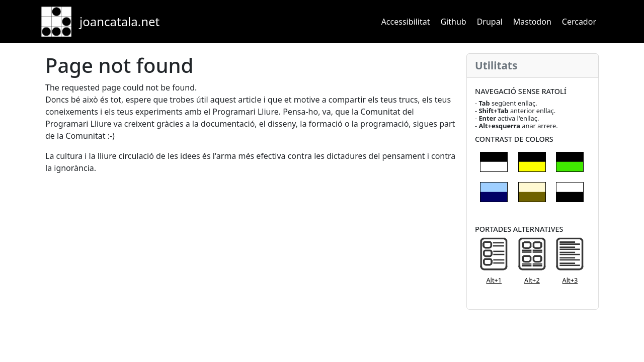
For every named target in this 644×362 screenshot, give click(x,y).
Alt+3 (570, 280)
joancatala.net (119, 21)
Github (453, 22)
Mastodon (532, 22)
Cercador (579, 22)
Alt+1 (494, 280)
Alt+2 (532, 280)
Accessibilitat (406, 22)
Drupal (490, 22)
